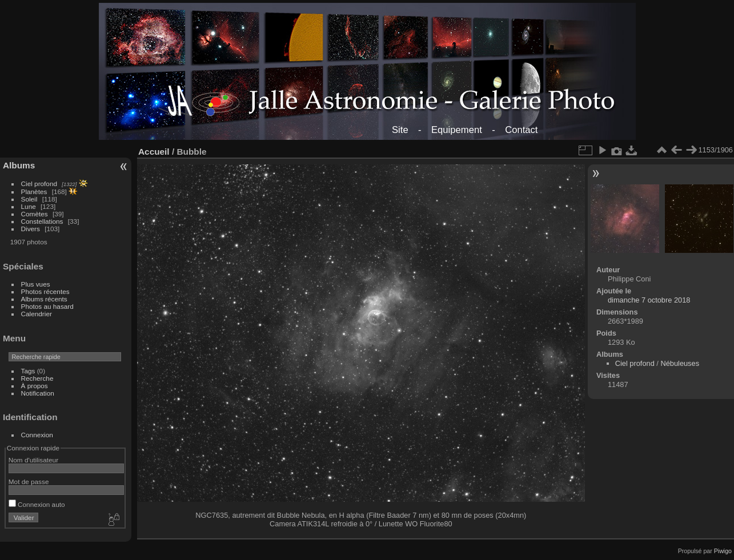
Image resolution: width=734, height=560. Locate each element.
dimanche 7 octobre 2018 (649, 300)
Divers (31, 229)
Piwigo (723, 551)
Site (400, 130)
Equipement (457, 130)
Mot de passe (29, 482)
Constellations (42, 221)
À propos (35, 386)
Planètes (34, 192)
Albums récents (44, 299)
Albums (19, 165)
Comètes (35, 214)
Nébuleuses (680, 363)
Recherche (37, 378)
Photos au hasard (47, 306)
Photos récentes (45, 291)
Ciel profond (39, 184)
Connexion (37, 435)
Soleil (29, 199)
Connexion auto (37, 504)
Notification (38, 393)
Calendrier (37, 314)
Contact (521, 130)
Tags (28, 371)
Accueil (154, 152)
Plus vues (36, 284)
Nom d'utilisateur (33, 460)
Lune (29, 206)
